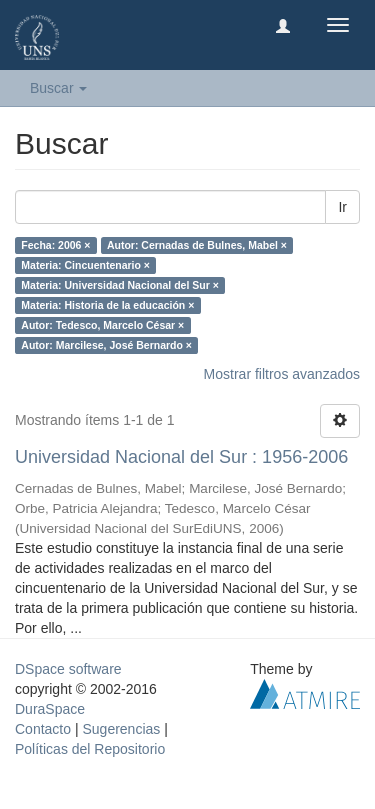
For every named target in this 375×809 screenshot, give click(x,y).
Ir (342, 207)
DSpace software (68, 669)
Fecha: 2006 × (55, 245)
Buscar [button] (58, 88)
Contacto (43, 729)
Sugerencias (121, 729)
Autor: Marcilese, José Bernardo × (106, 345)
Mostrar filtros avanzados (282, 374)
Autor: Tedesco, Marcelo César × (102, 325)
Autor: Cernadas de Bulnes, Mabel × (197, 245)
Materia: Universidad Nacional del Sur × (120, 285)
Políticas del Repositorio (90, 749)
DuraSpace (50, 709)
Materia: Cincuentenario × (85, 265)
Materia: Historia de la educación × (107, 305)
